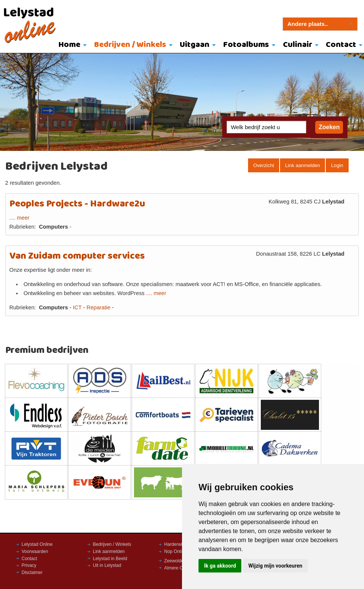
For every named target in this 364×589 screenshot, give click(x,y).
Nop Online (176, 551)
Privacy (29, 565)
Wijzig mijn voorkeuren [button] (275, 566)
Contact (29, 559)
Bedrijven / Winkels (130, 45)
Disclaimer (32, 572)
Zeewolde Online (181, 561)
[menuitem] (71, 45)
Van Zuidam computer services (77, 256)
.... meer (20, 218)
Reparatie (99, 307)
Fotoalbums (246, 45)
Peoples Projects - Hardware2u (77, 204)
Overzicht (264, 165)
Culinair (298, 45)
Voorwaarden (35, 551)
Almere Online (179, 568)
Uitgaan (195, 45)
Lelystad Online (37, 544)
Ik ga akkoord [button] (220, 566)
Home (69, 45)
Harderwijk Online (182, 544)
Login (337, 165)
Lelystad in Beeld (110, 559)
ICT (77, 307)
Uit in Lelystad (107, 565)
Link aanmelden (303, 165)
